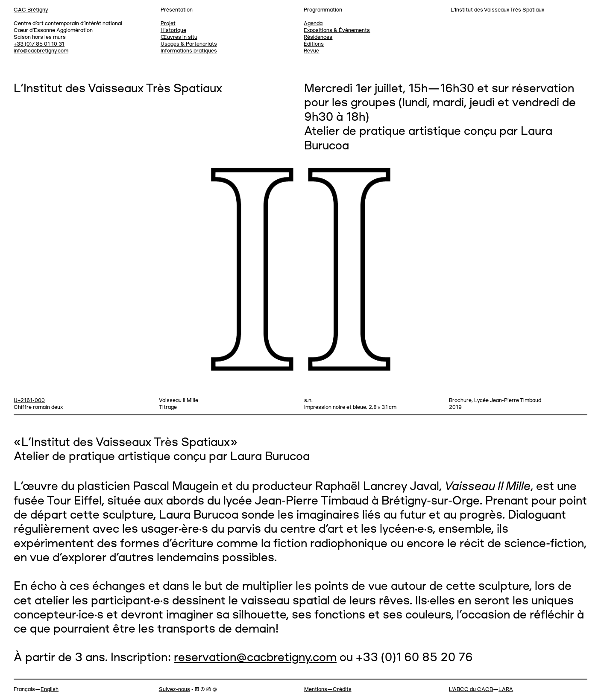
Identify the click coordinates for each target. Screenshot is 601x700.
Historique (173, 31)
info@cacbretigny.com (41, 51)
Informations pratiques (189, 51)
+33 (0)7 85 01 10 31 (39, 44)
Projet (168, 24)
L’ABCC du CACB (471, 690)
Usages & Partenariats (189, 44)
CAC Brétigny (31, 10)
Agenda (313, 24)
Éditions (314, 44)
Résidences (318, 37)
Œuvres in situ (179, 37)
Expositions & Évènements (337, 31)
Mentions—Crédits (328, 690)
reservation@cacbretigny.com (255, 658)
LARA (506, 690)
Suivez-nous (174, 690)
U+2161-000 (29, 401)
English (50, 690)
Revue (311, 51)
